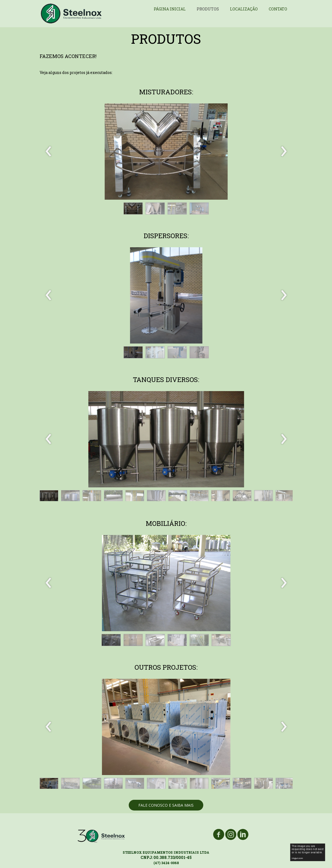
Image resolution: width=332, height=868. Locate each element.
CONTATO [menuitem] (278, 9)
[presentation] (49, 152)
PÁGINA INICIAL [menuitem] (170, 9)
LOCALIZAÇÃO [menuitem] (244, 9)
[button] (133, 208)
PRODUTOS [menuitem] (208, 9)
